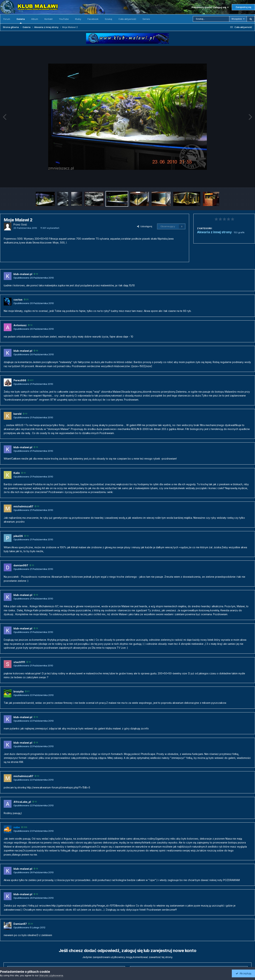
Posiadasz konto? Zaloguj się (210, 7)
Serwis (146, 19)
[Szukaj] (211, 19)
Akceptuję (243, 973)
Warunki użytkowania (51, 975)
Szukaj (108, 19)
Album (35, 19)
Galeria (21, 21)
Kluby (78, 19)
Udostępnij (145, 226)
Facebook (93, 19)
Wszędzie (237, 19)
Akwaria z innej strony (214, 232)
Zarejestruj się (243, 7)
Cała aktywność (127, 19)
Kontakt (49, 19)
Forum (7, 19)
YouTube (64, 19)
